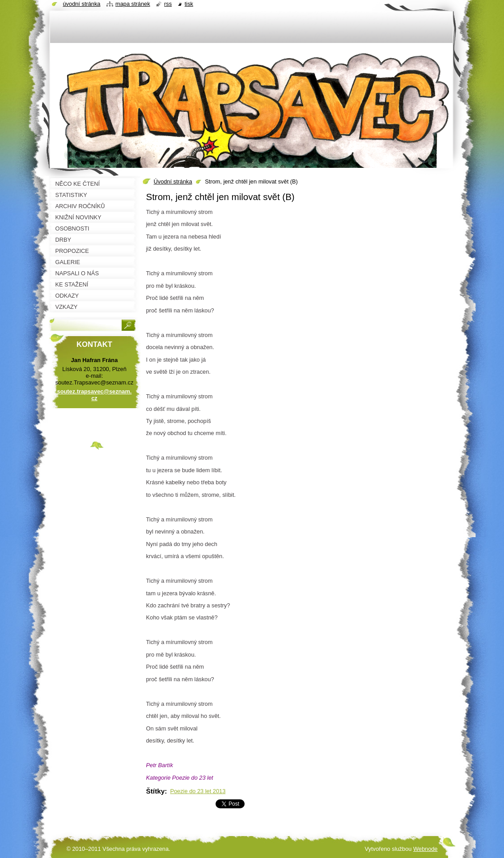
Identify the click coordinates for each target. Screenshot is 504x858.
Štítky (156, 791)
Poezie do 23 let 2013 (198, 791)
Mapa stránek (133, 4)
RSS (168, 4)
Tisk (189, 4)
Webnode (426, 849)
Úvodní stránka (173, 181)
